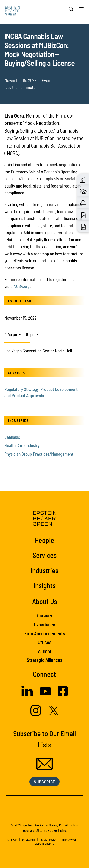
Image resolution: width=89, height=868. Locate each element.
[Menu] (81, 10)
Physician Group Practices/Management (39, 454)
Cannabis (12, 437)
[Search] (71, 9)
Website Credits (44, 844)
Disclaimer (29, 839)
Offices (44, 642)
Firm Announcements (45, 633)
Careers (44, 615)
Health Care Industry (22, 445)
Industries (44, 570)
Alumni (44, 651)
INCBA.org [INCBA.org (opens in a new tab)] (21, 286)
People (45, 540)
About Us (45, 601)
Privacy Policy (48, 839)
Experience (44, 625)
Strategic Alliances (44, 660)
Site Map (12, 839)
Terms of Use (69, 839)
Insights (45, 585)
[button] (83, 179)
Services (45, 555)
